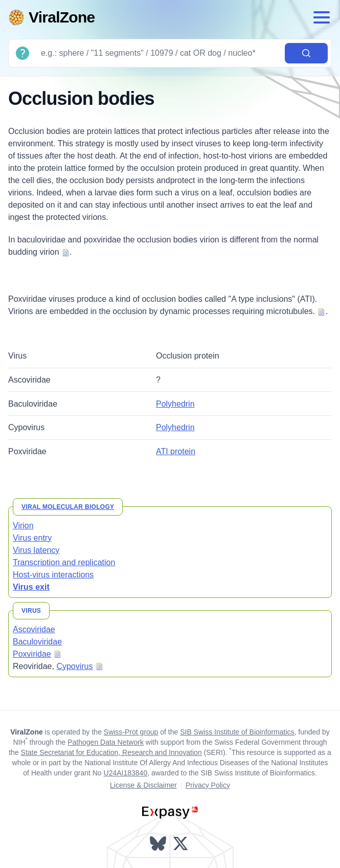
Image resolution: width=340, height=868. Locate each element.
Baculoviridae (37, 642)
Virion (23, 526)
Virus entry (32, 538)
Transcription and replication (64, 562)
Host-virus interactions (53, 575)
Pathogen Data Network (106, 742)
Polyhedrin (175, 404)
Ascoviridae (34, 629)
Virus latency (36, 550)
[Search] (159, 53)
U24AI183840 (126, 773)
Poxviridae (32, 654)
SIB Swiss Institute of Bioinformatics (237, 732)
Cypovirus (74, 666)
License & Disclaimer (143, 785)
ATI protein (176, 451)
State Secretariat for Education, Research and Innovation (111, 752)
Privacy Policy (208, 785)
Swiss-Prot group (131, 732)
